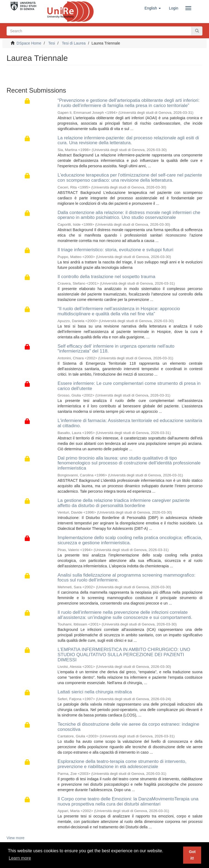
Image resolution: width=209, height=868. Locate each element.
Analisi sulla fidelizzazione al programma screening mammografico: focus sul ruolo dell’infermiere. (127, 578)
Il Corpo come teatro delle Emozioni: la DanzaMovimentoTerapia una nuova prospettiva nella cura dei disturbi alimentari (128, 801)
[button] (153, 8)
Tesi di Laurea (74, 43)
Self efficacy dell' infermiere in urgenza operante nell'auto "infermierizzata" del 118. (116, 349)
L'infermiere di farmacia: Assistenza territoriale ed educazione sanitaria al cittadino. (130, 423)
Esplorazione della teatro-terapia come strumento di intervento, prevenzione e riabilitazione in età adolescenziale (122, 764)
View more (16, 838)
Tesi (52, 43)
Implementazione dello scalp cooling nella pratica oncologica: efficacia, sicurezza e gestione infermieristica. (130, 540)
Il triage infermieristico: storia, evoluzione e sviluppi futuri (116, 250)
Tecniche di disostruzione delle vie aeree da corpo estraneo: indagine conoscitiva (129, 727)
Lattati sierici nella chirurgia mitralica (95, 692)
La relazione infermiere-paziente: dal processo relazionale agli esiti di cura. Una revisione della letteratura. (128, 140)
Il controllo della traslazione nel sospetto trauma (107, 277)
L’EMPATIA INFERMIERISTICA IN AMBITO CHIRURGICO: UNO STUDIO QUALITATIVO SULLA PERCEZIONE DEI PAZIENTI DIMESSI (124, 655)
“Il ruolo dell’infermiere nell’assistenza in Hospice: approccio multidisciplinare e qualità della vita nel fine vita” (119, 311)
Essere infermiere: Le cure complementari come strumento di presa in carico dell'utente (129, 386)
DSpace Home (29, 43)
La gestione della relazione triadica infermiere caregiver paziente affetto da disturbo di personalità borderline (124, 503)
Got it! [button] (192, 855)
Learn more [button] (20, 858)
